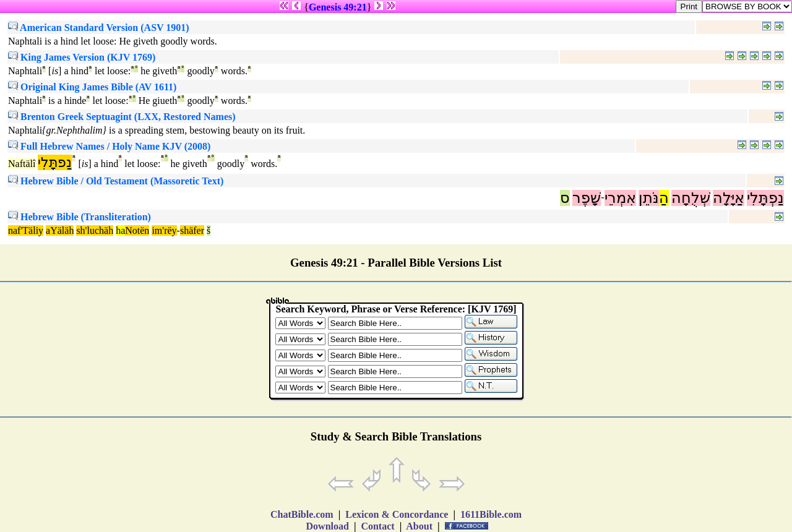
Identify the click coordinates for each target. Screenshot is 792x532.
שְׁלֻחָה (691, 198)
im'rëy (164, 230)
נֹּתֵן (649, 198)
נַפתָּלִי (55, 162)
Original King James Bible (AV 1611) (92, 87)
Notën (137, 230)
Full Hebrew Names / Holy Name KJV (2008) (109, 146)
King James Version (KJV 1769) (82, 57)
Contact (377, 526)
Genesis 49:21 (338, 7)
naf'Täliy (26, 230)
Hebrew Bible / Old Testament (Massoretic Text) (116, 181)
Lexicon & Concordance (397, 514)
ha (120, 230)
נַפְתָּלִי (765, 198)
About (420, 526)
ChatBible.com (302, 514)
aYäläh (60, 230)
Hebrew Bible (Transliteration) (80, 217)
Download (328, 526)
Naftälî (22, 164)
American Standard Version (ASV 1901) (99, 28)
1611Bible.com (491, 514)
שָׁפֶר (587, 198)
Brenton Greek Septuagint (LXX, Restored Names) (122, 117)
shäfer (192, 230)
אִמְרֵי (620, 198)
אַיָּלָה (729, 198)
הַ (664, 198)
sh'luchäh (95, 230)
